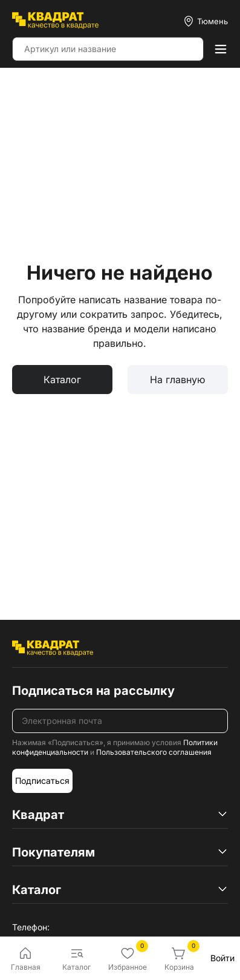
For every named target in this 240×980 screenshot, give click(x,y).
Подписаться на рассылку (93, 691)
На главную (177, 380)
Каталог (62, 380)
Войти (222, 958)
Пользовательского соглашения (154, 752)
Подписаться (42, 781)
